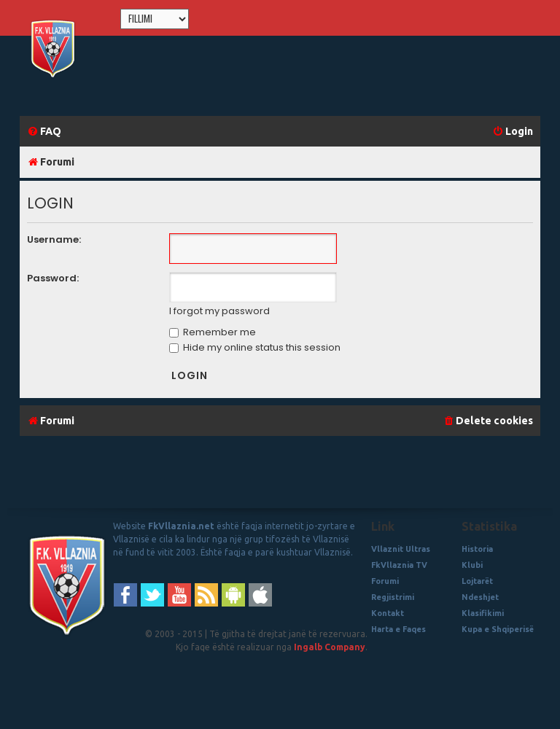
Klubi (472, 565)
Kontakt (388, 613)
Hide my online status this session (255, 347)
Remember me (213, 332)
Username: (54, 239)
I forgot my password (219, 311)
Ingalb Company (330, 647)
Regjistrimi (393, 597)
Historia (477, 549)
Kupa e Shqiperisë (498, 629)
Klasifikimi (483, 613)
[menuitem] (44, 132)
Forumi (385, 581)
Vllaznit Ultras (401, 549)
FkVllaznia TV (399, 565)
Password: (53, 278)
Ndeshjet (480, 597)
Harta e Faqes (398, 629)
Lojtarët (477, 581)
